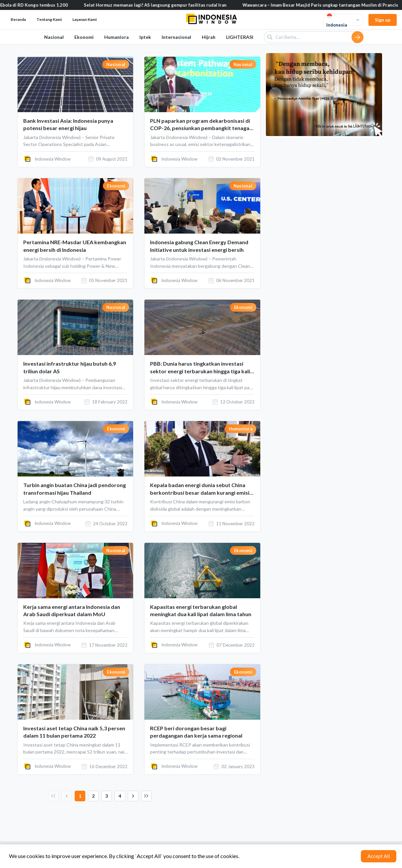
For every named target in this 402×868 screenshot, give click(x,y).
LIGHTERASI (240, 37)
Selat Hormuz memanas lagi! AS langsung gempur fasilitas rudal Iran (165, 5)
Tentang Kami (49, 19)
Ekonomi (84, 37)
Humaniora (117, 37)
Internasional (176, 37)
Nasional (54, 37)
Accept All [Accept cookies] (379, 856)
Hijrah (209, 37)
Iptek (145, 37)
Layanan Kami (84, 19)
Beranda (18, 19)
